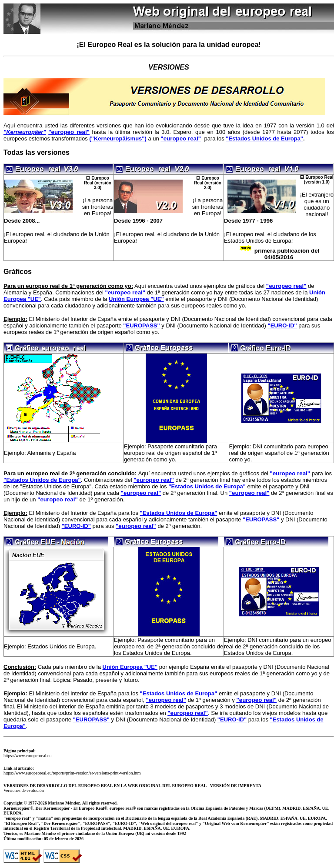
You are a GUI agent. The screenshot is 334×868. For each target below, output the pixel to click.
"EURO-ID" (282, 325)
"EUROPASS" (141, 325)
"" (157, 299)
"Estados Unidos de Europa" (264, 139)
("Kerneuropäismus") (118, 139)
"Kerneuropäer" (25, 132)
